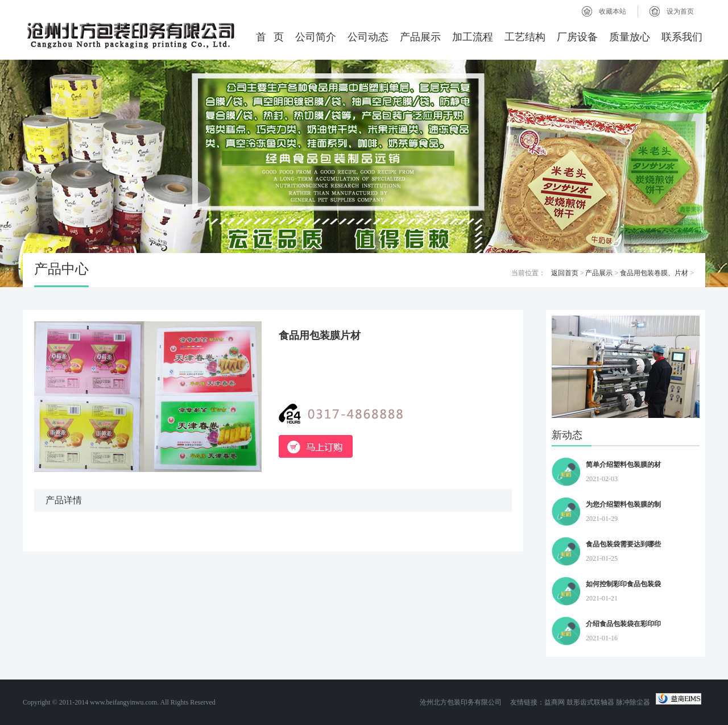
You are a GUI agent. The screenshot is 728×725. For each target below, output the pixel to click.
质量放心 (630, 37)
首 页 (270, 37)
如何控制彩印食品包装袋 (623, 584)
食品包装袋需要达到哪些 (623, 544)
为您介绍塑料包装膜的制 (623, 504)
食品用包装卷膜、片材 (654, 273)
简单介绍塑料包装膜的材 (623, 465)
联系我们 (682, 37)
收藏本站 (613, 11)
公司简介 (316, 37)
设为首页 (680, 11)
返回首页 (565, 273)
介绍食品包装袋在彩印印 (623, 624)
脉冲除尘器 (633, 702)
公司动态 (368, 37)
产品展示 (420, 37)
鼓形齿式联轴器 (590, 702)
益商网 (555, 702)
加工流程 (473, 37)
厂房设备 (577, 37)
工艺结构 (525, 37)
